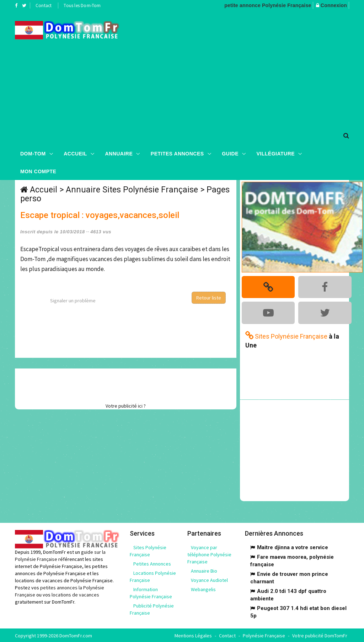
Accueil (75, 153)
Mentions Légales (193, 635)
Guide (230, 153)
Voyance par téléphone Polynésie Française (209, 554)
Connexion (334, 5)
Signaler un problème (73, 301)
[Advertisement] (247, 68)
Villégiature (276, 153)
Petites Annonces (177, 153)
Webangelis (203, 589)
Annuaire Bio (204, 570)
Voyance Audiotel (209, 579)
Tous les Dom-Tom (82, 6)
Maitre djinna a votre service (293, 547)
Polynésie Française (264, 635)
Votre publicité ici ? (126, 406)
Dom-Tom (33, 153)
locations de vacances (75, 594)
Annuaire (119, 153)
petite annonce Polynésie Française (268, 5)
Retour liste (209, 298)
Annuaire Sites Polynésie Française (132, 190)
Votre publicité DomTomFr (320, 635)
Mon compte (38, 171)
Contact (44, 6)
